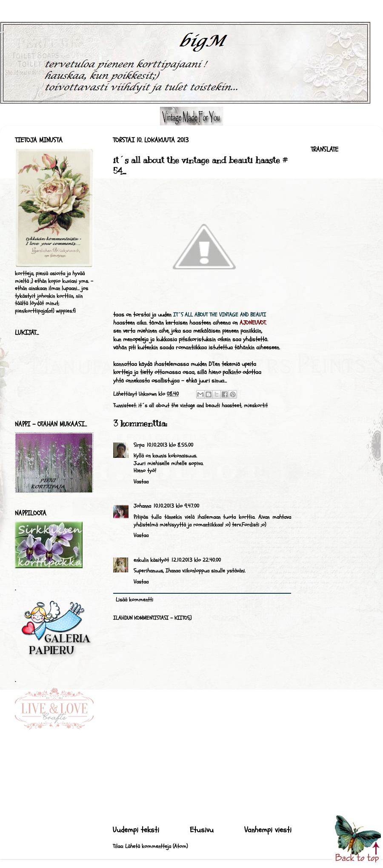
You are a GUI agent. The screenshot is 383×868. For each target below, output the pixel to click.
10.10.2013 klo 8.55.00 (170, 445)
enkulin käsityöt (151, 560)
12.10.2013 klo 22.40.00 (196, 560)
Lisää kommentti (134, 600)
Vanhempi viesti (268, 830)
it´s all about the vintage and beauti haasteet (190, 405)
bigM (2, 32)
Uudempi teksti (136, 830)
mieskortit (256, 405)
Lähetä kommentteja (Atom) (156, 846)
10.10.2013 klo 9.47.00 (176, 506)
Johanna (142, 506)
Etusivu (202, 830)
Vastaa (141, 482)
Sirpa (139, 445)
